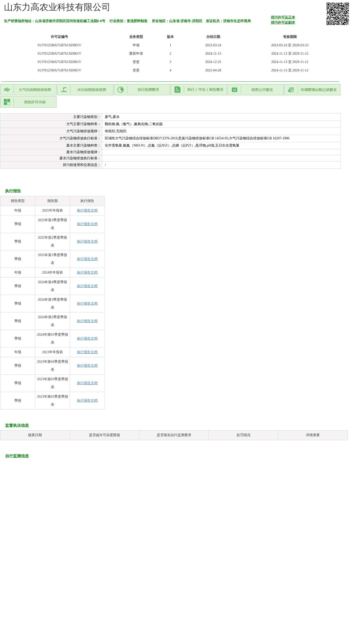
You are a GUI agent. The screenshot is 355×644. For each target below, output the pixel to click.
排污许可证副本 (283, 23)
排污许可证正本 (283, 17)
